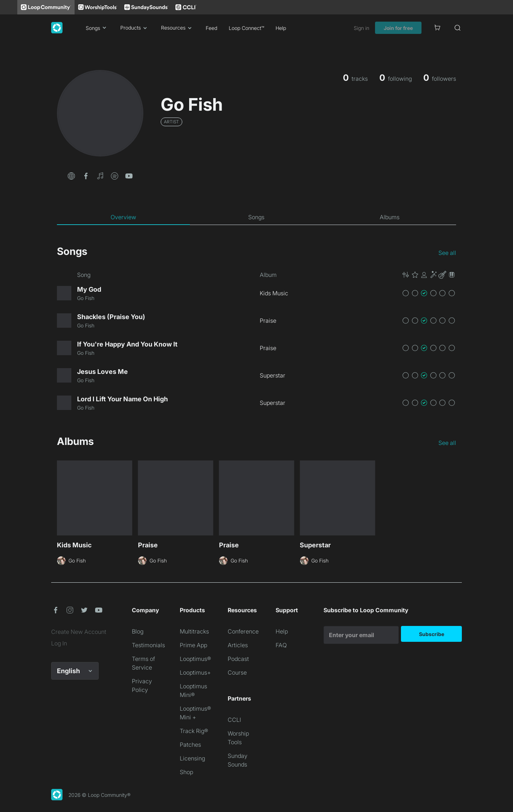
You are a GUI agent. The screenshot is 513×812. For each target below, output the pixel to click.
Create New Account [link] (79, 632)
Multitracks (194, 631)
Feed (211, 28)
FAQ (281, 645)
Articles (238, 645)
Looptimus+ (195, 672)
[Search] (458, 28)
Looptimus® (195, 659)
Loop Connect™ (246, 28)
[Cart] (437, 28)
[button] (71, 175)
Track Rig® (194, 731)
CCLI (234, 720)
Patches (190, 745)
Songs (97, 28)
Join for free (398, 28)
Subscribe (432, 634)
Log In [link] (59, 643)
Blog (138, 631)
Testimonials (148, 645)
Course (237, 672)
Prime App (193, 645)
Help (281, 28)
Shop (186, 772)
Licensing (192, 758)
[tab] (123, 217)
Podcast (238, 659)
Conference (243, 631)
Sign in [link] (362, 28)
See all (447, 253)
